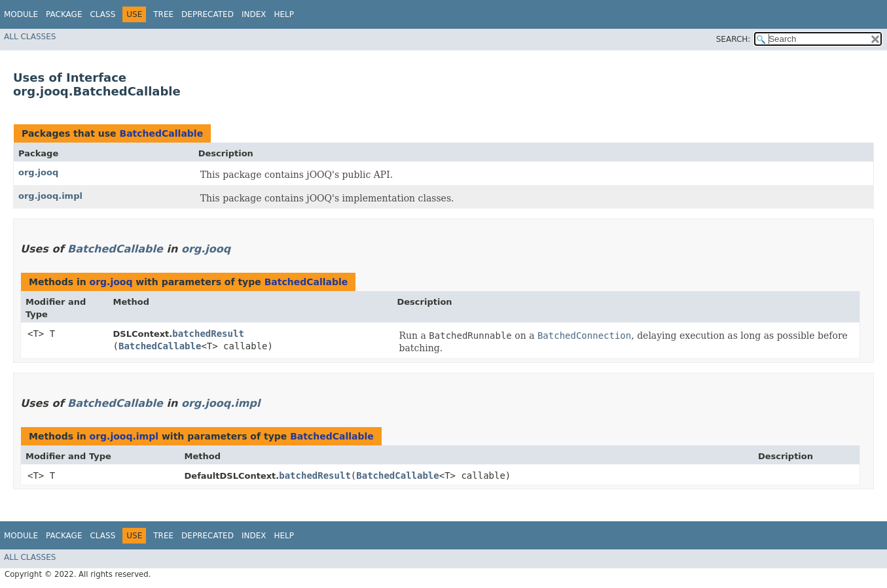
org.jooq (38, 172)
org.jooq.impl (50, 196)
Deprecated (208, 14)
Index (254, 14)
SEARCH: (733, 39)
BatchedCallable (161, 133)
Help (284, 14)
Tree (163, 14)
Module (21, 14)
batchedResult (208, 334)
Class (102, 14)
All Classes (30, 37)
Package (64, 14)
